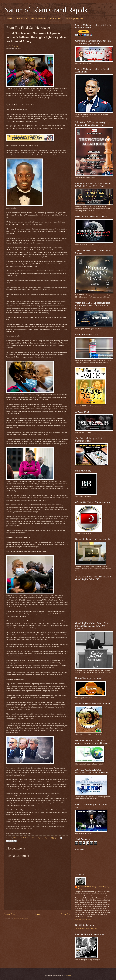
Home (10, 18)
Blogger (68, 975)
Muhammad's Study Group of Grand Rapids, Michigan (93, 888)
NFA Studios (55, 18)
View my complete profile (83, 919)
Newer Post (9, 914)
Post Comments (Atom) (21, 919)
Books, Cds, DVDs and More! (31, 18)
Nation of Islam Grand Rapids (46, 10)
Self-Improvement (75, 18)
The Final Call (13, 46)
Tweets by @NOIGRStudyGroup (86, 929)
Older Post (66, 914)
